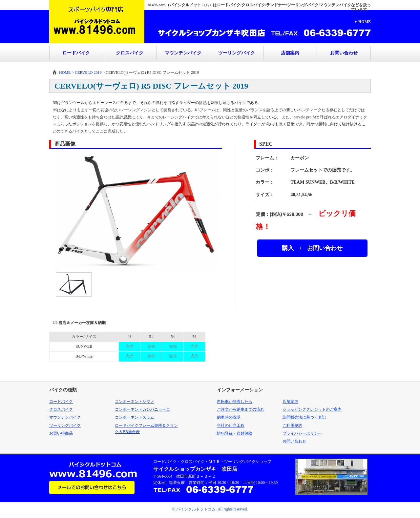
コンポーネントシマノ (135, 402)
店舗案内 (290, 53)
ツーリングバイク (237, 53)
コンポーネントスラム (135, 417)
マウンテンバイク (183, 53)
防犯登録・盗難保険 (235, 433)
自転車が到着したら (235, 402)
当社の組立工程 (231, 425)
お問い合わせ (344, 53)
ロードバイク (76, 53)
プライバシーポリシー (302, 433)
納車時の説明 (229, 417)
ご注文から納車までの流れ (241, 409)
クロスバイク (130, 53)
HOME (365, 22)
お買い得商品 (61, 433)
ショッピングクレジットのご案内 (312, 409)
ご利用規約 (292, 425)
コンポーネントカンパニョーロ (142, 409)
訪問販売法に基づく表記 (304, 417)
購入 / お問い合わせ (312, 248)
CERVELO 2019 (88, 73)
